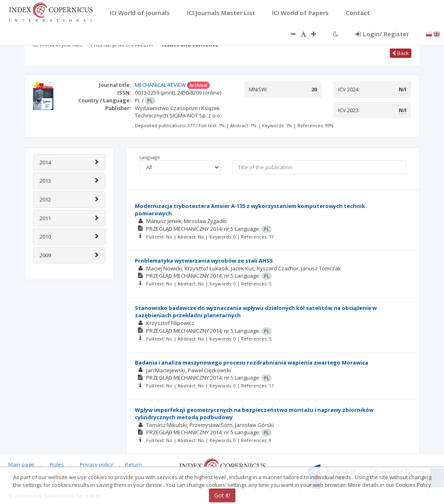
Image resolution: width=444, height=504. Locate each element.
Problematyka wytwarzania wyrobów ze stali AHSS (204, 261)
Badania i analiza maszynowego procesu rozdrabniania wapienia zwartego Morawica (252, 363)
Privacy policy (97, 464)
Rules (57, 464)
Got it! (222, 495)
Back (401, 53)
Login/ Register (382, 34)
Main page (21, 464)
